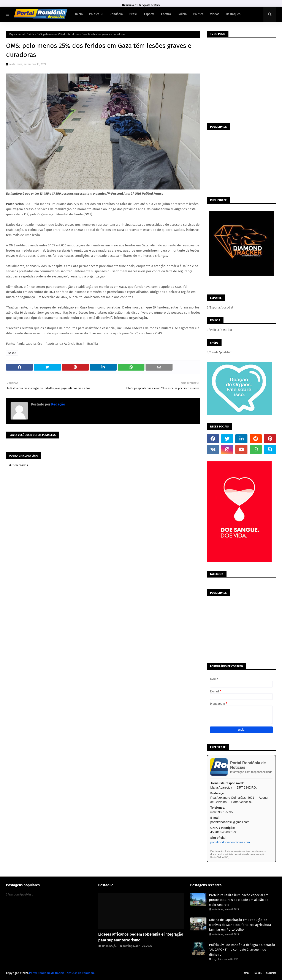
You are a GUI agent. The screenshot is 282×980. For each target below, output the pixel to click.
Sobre (258, 973)
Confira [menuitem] (166, 14)
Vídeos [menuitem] (215, 14)
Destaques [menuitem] (233, 14)
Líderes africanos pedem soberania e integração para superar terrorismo (141, 937)
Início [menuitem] (79, 14)
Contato (271, 973)
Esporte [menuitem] (149, 14)
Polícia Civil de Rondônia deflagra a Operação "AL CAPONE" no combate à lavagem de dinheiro (242, 950)
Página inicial (17, 34)
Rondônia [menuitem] (116, 14)
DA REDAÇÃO (110, 946)
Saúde (31, 34)
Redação (58, 404)
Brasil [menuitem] (133, 14)
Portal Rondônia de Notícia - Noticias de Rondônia (62, 973)
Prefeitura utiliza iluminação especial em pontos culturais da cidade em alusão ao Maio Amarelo (239, 900)
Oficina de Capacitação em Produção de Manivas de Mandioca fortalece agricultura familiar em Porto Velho (240, 925)
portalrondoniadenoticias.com (230, 842)
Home (246, 973)
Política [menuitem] (94, 14)
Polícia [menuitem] (182, 14)
